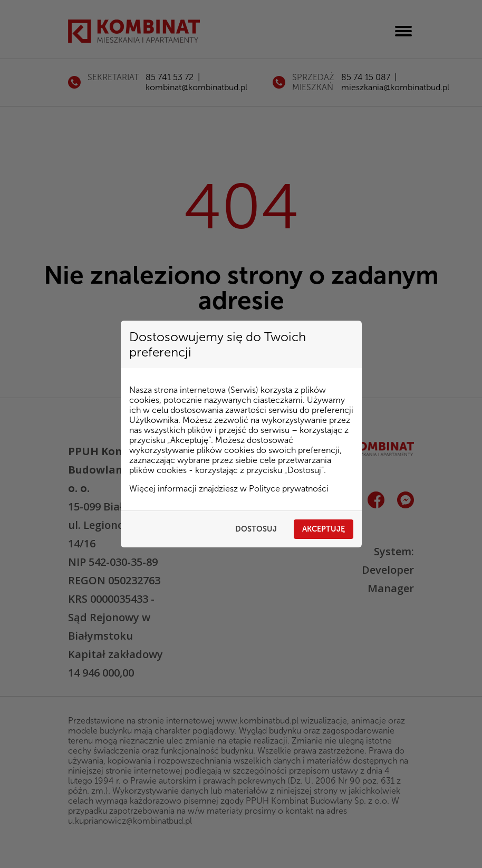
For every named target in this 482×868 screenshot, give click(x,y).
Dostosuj (256, 529)
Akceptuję (324, 529)
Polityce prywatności (289, 489)
